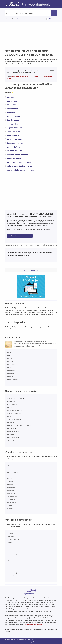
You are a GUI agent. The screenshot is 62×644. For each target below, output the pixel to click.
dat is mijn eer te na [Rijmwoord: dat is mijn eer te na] (14, 139)
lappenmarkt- (12, 472)
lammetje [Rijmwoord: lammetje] (11, 371)
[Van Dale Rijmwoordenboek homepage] (13, 4)
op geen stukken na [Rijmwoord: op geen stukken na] (14, 128)
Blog (30, 642)
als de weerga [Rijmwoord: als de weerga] (12, 105)
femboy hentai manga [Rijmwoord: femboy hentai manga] (15, 398)
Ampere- (10, 508)
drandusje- (11, 469)
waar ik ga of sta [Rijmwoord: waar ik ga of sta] (13, 132)
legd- (9, 478)
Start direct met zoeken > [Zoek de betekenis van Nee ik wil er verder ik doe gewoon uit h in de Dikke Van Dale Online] (20, 236)
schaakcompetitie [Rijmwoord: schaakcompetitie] (13, 419)
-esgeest (10, 558)
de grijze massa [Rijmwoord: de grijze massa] (13, 120)
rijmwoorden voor (30, 77)
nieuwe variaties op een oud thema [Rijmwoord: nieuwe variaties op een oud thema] (20, 170)
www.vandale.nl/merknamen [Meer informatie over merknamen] (33, 625)
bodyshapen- (12, 502)
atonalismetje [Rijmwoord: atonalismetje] (12, 404)
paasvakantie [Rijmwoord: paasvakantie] (12, 380)
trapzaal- (11, 499)
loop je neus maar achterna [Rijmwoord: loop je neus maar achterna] (17, 155)
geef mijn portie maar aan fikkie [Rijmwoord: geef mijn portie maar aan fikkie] (18, 425)
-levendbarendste (13, 540)
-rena (9, 546)
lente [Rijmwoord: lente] (9, 368)
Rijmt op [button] (9, 13)
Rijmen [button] (54, 13)
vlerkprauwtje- (12, 496)
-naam (10, 552)
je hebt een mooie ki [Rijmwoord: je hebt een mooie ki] (14, 410)
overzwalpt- (11, 481)
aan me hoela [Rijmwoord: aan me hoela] (12, 101)
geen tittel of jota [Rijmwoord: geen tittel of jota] (13, 147)
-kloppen (10, 543)
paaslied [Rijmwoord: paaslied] (10, 377)
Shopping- (11, 490)
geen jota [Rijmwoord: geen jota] (10, 97)
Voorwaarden (52, 642)
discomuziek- (12, 466)
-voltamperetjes (13, 573)
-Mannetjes (11, 576)
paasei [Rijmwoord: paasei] (10, 361)
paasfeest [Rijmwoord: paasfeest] (11, 374)
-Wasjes (10, 534)
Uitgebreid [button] (53, 19)
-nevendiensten (13, 549)
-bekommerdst (12, 570)
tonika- (10, 505)
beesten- (10, 484)
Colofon (43, 642)
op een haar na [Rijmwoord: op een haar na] (12, 109)
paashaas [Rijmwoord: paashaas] (11, 365)
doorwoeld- (11, 493)
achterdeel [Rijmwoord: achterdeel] (11, 434)
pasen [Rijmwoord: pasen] (9, 352)
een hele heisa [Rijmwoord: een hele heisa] (12, 124)
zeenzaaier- (11, 475)
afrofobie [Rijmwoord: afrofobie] (11, 401)
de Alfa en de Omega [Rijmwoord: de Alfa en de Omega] (15, 158)
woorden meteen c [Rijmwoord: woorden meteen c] (14, 413)
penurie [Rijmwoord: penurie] (10, 422)
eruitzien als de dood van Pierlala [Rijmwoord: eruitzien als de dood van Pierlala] (19, 166)
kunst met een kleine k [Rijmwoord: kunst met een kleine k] (15, 151)
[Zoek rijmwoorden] (24, 13)
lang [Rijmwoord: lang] (9, 407)
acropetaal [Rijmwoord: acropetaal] (11, 428)
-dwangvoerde (12, 555)
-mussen (10, 564)
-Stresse (10, 561)
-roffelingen (11, 537)
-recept (10, 567)
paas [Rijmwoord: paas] (9, 359)
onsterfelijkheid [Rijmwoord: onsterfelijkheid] (13, 431)
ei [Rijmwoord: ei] (8, 355)
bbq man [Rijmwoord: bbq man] (10, 416)
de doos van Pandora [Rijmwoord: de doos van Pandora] (15, 143)
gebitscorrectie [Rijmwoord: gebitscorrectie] (12, 437)
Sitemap (36, 642)
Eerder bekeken (11, 19)
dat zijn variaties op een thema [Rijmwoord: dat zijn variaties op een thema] (19, 162)
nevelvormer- (12, 487)
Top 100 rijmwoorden (31, 270)
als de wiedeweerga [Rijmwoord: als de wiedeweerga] (14, 135)
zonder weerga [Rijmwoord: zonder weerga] (12, 112)
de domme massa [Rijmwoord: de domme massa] (14, 116)
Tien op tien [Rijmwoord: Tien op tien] (11, 441)
